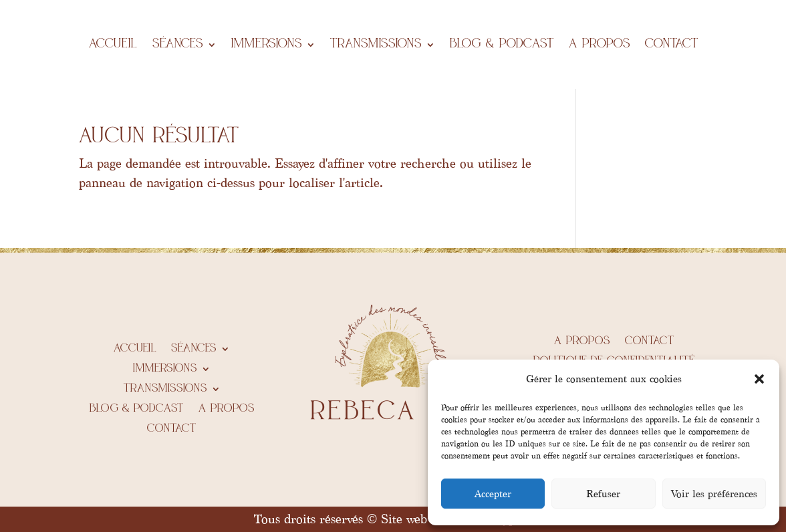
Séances (178, 44)
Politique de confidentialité (614, 361)
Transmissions (376, 44)
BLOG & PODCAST (502, 44)
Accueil (113, 44)
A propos (600, 44)
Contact (672, 44)
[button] (759, 379)
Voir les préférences (714, 494)
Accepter (493, 494)
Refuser (603, 494)
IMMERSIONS (267, 44)
